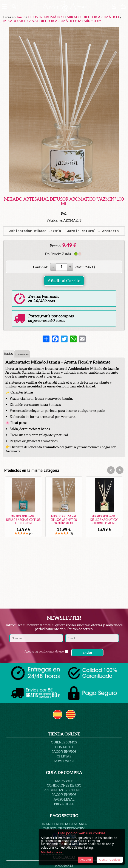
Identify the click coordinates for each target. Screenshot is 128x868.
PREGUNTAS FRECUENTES (64, 790)
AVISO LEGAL (64, 799)
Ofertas (64, 756)
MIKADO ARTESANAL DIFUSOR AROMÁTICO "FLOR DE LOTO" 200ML (23, 520)
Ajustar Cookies (110, 860)
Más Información (52, 852)
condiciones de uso (51, 651)
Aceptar (86, 860)
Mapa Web (64, 781)
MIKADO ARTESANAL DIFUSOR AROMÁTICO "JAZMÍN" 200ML (64, 520)
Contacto (64, 747)
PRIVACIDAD (64, 804)
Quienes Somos (64, 742)
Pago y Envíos (64, 752)
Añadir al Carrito (64, 281)
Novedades (64, 761)
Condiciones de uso (64, 785)
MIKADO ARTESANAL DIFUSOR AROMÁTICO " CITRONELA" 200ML (104, 520)
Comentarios (22, 354)
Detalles (9, 354)
